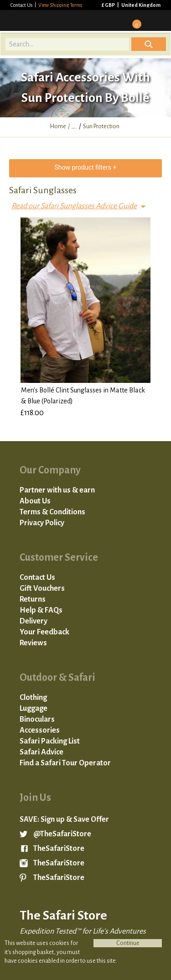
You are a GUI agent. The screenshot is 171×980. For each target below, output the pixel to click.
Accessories (40, 730)
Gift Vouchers (42, 588)
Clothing (33, 698)
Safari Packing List (50, 741)
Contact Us (22, 5)
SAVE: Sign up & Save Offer (64, 819)
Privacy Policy (42, 523)
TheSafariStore (59, 849)
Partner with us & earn (57, 490)
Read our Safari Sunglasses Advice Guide (74, 206)
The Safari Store (56, 20)
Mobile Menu (158, 20)
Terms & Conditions (52, 512)
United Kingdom (141, 5)
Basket (134, 21)
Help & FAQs (41, 610)
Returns (33, 599)
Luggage (34, 709)
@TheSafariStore (62, 834)
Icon (149, 44)
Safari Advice (41, 752)
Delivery (34, 621)
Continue (128, 943)
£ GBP (109, 5)
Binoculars (37, 719)
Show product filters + (85, 167)
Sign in (109, 20)
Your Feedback (44, 632)
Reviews (33, 643)
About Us (35, 501)
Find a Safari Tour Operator (65, 763)
